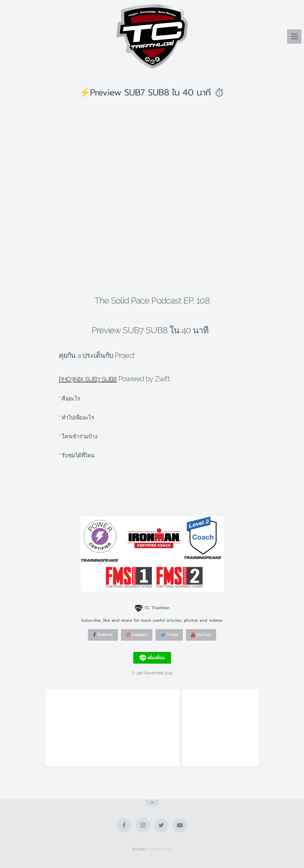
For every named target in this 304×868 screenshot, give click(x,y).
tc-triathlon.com (159, 849)
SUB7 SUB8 (107, 379)
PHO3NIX (74, 379)
